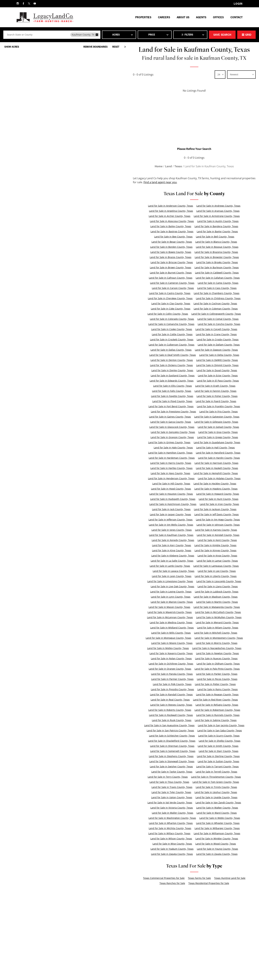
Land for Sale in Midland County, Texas (172, 628)
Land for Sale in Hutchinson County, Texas (173, 504)
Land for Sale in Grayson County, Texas (172, 437)
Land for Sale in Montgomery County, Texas (219, 638)
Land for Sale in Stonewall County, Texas (172, 761)
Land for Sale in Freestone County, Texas (173, 412)
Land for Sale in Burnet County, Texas (171, 273)
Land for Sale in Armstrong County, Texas (217, 216)
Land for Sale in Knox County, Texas (217, 556)
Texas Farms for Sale (199, 878)
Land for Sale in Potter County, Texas (215, 684)
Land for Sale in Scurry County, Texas (219, 736)
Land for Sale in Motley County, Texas (168, 648)
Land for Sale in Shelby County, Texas (220, 741)
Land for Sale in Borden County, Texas (171, 247)
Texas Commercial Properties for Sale (164, 878)
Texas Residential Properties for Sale (209, 883)
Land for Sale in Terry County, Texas (168, 777)
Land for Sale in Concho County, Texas (219, 324)
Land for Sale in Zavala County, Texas (217, 854)
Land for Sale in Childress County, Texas (218, 298)
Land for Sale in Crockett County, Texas (172, 339)
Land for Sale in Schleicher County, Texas (172, 736)
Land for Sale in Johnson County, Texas (218, 525)
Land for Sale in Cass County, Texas (217, 288)
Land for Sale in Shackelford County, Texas (172, 741)
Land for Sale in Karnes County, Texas (216, 530)
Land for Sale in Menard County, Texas (217, 622)
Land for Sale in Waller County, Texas (173, 813)
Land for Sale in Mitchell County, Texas (216, 633)
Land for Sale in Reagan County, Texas (217, 694)
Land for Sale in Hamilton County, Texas (170, 453)
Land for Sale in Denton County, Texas (172, 360)
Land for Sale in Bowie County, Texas (171, 252)
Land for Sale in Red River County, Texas (215, 700)
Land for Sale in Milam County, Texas (218, 628)
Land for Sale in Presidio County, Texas (172, 689)
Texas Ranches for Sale (172, 883)
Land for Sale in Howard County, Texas (218, 494)
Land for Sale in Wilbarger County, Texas (217, 828)
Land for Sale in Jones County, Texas (172, 530)
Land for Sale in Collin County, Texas (168, 314)
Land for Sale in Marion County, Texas (172, 602)
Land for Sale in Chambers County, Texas (217, 293)
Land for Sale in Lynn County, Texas (171, 597)
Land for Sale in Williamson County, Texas (217, 833)
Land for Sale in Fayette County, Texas (172, 396)
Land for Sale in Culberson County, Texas (172, 345)
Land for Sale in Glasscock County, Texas (172, 427)
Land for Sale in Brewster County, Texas (217, 257)
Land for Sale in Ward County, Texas (217, 813)
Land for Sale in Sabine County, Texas (216, 720)
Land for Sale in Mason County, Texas (169, 607)
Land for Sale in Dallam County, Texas (219, 345)
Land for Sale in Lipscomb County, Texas (219, 581)
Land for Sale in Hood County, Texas (171, 489)
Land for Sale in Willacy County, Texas (169, 833)
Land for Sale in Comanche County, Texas (171, 324)
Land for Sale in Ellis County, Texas (173, 386)
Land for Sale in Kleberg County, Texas (173, 556)
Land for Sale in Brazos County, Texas (171, 257)
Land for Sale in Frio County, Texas (219, 412)
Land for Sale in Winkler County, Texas (217, 839)
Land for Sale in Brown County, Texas (171, 267)
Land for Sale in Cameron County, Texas (172, 283)
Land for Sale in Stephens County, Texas (171, 756)
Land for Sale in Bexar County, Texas (172, 242)
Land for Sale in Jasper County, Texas (170, 514)
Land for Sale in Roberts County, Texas (170, 710)
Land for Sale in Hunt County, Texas (219, 499)
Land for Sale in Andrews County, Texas (218, 206)
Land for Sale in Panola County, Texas (172, 674)
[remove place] (97, 35)
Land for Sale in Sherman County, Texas (172, 746)
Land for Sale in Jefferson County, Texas (171, 520)
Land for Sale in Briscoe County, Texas (172, 262)
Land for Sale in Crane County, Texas (216, 334)
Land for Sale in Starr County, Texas (219, 751)
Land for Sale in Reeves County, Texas (171, 705)
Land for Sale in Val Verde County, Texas (170, 803)
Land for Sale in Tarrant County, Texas (217, 766)
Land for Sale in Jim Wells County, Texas (171, 525)
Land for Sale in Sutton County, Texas (218, 761)
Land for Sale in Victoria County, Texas (172, 808)
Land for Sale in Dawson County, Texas (216, 350)
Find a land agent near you (160, 182)
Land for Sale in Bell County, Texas (215, 237)
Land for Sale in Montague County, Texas (168, 638)
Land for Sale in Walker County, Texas (217, 808)
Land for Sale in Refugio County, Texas (217, 705)
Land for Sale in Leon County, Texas (172, 576)
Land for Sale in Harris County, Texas (171, 463)
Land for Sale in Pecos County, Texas (217, 679)
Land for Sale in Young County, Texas (217, 849)
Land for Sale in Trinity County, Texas (216, 787)
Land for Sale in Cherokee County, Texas (170, 298)
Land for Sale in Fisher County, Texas (217, 396)
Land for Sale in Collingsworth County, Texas (216, 314)
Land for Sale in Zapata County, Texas (172, 854)
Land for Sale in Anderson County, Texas (171, 206)
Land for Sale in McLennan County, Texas (170, 617)
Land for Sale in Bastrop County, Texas (172, 231)
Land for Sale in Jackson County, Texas (215, 509)
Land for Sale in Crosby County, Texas (218, 339)
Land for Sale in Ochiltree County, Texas (171, 664)
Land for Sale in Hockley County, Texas (215, 484)
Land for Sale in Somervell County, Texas (173, 751)
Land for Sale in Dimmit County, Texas (217, 365)
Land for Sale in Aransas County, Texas (218, 211)
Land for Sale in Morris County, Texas (217, 643)
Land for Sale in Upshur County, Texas (216, 792)
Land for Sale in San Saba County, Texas (220, 730)
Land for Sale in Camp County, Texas (218, 283)
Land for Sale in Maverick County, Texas (170, 612)
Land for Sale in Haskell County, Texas (217, 468)
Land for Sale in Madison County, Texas (216, 597)
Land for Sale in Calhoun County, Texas (171, 278)
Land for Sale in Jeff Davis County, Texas (217, 514)
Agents (201, 17)
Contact (236, 17)
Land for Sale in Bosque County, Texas (217, 247)
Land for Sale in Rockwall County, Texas (171, 715)
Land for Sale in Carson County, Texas (173, 288)
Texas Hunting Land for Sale (230, 878)
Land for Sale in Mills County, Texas (171, 633)
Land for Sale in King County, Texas (172, 550)
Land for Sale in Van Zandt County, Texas (218, 803)
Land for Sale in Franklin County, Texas (218, 406)
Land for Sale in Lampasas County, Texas (216, 566)
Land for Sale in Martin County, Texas (217, 602)
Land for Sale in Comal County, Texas (218, 319)
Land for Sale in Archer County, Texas (170, 216)
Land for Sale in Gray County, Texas (218, 432)
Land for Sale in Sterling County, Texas (218, 756)
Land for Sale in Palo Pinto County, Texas (217, 669)
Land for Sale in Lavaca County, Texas (174, 571)
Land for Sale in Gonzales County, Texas (173, 432)
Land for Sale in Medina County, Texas (171, 622)
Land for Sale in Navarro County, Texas (171, 653)
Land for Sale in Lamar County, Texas (217, 561)
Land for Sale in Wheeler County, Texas (218, 823)
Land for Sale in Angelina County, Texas (171, 211)
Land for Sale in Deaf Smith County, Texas (173, 355)
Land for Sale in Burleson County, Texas (217, 267)
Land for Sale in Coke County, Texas (171, 309)
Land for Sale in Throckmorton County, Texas (216, 777)
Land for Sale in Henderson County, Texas (171, 478)
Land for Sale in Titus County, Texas (169, 782)
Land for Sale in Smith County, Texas (218, 746)
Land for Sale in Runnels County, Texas (218, 715)
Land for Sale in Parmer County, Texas (172, 679)
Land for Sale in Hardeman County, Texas (172, 458)
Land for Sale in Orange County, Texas (170, 669)
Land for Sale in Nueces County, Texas (216, 658)
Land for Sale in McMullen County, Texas (219, 617)
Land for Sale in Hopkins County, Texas (216, 489)
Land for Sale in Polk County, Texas (172, 684)
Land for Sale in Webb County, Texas (220, 818)
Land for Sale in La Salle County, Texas (172, 561)
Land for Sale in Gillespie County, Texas (216, 422)
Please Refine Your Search (194, 149)
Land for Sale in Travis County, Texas (172, 787)
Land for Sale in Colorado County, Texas (172, 319)
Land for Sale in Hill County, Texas (171, 484)
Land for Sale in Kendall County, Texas (218, 535)
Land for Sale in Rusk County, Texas (172, 720)
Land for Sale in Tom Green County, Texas (216, 782)
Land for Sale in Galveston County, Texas (217, 417)
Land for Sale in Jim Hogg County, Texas (218, 520)
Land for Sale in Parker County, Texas (217, 674)
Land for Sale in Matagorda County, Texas (217, 607)
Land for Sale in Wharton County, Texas (171, 823)
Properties (143, 17)
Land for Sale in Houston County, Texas (171, 494)
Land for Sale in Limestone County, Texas (170, 581)
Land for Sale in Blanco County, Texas (216, 242)
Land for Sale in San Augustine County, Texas (169, 725)
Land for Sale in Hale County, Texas (173, 448)
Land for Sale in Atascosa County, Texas (172, 221)
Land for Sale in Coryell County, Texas (216, 329)
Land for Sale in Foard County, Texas (216, 401)
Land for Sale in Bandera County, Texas (216, 226)
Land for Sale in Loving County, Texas (171, 592)
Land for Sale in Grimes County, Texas (169, 442)
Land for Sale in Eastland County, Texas (173, 375)
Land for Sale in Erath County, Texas (215, 386)
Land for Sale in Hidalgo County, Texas (219, 478)
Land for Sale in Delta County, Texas (219, 355)
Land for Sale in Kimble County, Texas (215, 545)
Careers (164, 17)
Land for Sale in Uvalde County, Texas (216, 797)
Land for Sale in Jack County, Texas (171, 509)
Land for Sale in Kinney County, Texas (215, 550)
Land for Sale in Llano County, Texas (218, 586)
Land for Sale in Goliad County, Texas (218, 427)
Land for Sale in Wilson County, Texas (171, 839)
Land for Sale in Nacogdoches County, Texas (217, 648)
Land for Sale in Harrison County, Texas (216, 463)
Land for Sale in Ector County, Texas (218, 375)
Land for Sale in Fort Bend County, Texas (171, 406)
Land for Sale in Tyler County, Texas (171, 792)
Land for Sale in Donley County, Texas (172, 370)
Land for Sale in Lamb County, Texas (170, 566)
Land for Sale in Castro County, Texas (170, 293)
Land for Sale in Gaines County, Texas (170, 417)
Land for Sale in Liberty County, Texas (216, 576)
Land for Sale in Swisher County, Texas (171, 766)
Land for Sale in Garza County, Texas (171, 422)
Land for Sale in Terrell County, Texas (216, 772)
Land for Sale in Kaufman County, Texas (171, 535)
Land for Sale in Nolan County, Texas (171, 658)
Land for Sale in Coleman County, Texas (216, 309)
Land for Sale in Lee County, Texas (217, 571)
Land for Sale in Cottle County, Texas (172, 334)
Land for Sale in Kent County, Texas (217, 540)
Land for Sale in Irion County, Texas (219, 504)
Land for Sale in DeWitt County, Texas (217, 360)
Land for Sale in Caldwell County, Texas (217, 273)
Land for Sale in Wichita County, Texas (170, 828)
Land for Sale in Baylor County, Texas (217, 231)
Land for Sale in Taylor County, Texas (172, 772)
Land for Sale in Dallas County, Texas (171, 350)
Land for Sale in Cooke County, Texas (172, 329)
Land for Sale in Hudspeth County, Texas (173, 499)
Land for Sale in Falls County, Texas (172, 391)
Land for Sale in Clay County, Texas (171, 303)
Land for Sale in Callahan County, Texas (218, 278)
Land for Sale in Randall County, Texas (171, 694)
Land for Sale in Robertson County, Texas (217, 710)
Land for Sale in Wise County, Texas (172, 844)
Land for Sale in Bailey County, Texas (171, 226)
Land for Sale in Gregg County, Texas (218, 437)
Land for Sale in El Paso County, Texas (218, 381)
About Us (183, 17)
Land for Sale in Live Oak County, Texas (172, 586)
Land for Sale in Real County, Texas (170, 700)
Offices (218, 17)
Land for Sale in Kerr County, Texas (172, 545)
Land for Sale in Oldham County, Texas (218, 664)
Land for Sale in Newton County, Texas (217, 653)
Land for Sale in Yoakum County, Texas (172, 849)
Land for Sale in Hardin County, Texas (219, 458)
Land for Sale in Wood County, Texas (216, 844)
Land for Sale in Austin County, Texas (218, 221)
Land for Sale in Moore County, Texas (172, 643)
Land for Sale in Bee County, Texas (173, 237)
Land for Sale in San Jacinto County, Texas (221, 725)
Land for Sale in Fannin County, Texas (215, 391)
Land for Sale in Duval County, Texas (217, 370)
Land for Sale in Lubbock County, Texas (217, 592)
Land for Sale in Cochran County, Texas (215, 303)
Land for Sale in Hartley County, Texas (171, 468)
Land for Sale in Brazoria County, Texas (216, 252)
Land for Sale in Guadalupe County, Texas (217, 442)
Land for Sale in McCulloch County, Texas (218, 612)
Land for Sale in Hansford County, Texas (218, 453)
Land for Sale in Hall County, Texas (215, 448)
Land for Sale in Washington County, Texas (172, 818)
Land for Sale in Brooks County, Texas (217, 262)
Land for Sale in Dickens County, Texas (171, 365)
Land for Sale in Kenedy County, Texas (173, 540)
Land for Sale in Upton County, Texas (172, 797)
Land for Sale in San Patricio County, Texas (170, 730)
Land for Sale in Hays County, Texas (170, 473)
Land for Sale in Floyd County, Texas (172, 401)
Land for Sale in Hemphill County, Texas (216, 473)
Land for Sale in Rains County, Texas (218, 689)
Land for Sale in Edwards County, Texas (172, 381)
